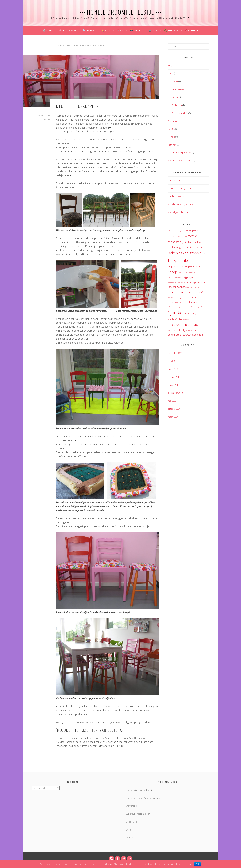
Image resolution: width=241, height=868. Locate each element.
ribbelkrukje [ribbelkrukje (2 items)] (189, 302)
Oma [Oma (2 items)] (204, 292)
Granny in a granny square (180, 188)
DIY (120, 31)
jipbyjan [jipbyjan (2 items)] (189, 277)
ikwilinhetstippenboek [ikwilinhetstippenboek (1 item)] (186, 273)
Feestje (171, 129)
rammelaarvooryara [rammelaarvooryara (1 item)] (175, 303)
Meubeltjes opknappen (77, 106)
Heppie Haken (179, 89)
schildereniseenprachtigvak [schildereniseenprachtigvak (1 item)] (178, 307)
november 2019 (175, 353)
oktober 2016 (174, 409)
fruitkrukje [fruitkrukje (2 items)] (173, 247)
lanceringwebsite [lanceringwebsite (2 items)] (177, 287)
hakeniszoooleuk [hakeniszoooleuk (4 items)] (192, 253)
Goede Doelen (133, 822)
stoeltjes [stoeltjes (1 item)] (189, 330)
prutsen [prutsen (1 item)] (171, 298)
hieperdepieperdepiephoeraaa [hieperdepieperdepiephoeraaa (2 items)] (185, 266)
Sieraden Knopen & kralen (180, 161)
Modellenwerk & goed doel (181, 204)
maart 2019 (173, 369)
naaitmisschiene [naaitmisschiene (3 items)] (189, 292)
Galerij (136, 31)
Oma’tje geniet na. (176, 180)
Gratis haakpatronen (181, 153)
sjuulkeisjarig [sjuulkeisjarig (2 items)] (190, 313)
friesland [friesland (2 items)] (188, 242)
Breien (175, 81)
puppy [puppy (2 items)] (178, 297)
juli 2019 (172, 361)
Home (47, 31)
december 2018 (175, 393)
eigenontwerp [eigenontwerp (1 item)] (182, 237)
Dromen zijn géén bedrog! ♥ (139, 790)
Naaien (175, 97)
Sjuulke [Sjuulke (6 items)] (175, 313)
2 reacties (46, 120)
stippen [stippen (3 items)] (195, 325)
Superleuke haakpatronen (138, 814)
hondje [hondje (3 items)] (173, 272)
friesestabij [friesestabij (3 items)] (175, 242)
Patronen (171, 31)
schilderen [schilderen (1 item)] (200, 303)
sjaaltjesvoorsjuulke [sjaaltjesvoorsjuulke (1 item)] (196, 307)
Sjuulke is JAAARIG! (176, 196)
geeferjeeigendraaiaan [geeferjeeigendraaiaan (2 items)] (192, 247)
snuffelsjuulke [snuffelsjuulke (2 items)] (175, 319)
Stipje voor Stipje (180, 113)
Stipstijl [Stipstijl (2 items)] (182, 330)
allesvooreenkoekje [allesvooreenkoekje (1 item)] (175, 231)
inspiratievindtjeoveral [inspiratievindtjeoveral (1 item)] (176, 277)
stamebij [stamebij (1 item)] (186, 320)
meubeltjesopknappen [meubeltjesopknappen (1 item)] (196, 287)
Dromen (89, 31)
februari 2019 (174, 377)
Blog (106, 31)
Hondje (171, 137)
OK (197, 864)
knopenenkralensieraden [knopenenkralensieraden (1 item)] (177, 282)
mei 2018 (172, 401)
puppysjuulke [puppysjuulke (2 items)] (189, 297)
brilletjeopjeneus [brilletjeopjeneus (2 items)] (191, 230)
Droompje (173, 121)
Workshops (131, 806)
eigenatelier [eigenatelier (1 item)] (172, 237)
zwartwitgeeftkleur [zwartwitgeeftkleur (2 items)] (193, 335)
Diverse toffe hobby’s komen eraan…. (143, 798)
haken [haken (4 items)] (173, 253)
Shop (153, 31)
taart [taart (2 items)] (196, 330)
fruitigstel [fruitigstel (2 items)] (199, 242)
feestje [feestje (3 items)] (192, 236)
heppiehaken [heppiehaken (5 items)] (180, 260)
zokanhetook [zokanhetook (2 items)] (175, 335)
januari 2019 (174, 385)
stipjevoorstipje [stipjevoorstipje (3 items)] (179, 325)
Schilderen (177, 105)
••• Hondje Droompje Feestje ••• (120, 12)
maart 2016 (173, 417)
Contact (192, 31)
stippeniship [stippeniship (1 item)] (172, 330)
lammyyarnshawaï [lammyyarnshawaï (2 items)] (196, 282)
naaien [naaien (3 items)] (173, 292)
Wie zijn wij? (67, 31)
